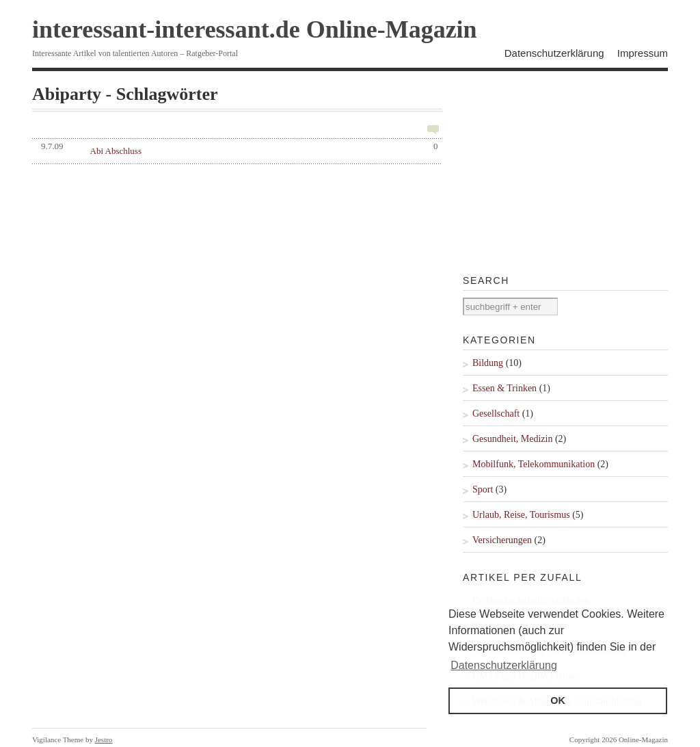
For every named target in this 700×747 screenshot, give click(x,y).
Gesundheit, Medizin (512, 439)
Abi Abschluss (116, 151)
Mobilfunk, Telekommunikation (534, 464)
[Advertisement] (565, 170)
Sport (483, 489)
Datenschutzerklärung (554, 53)
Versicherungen (502, 540)
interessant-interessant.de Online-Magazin (255, 29)
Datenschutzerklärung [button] (504, 665)
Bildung (488, 363)
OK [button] (558, 700)
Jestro (104, 739)
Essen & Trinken (504, 388)
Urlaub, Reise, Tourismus (521, 515)
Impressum (643, 53)
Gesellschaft (496, 414)
